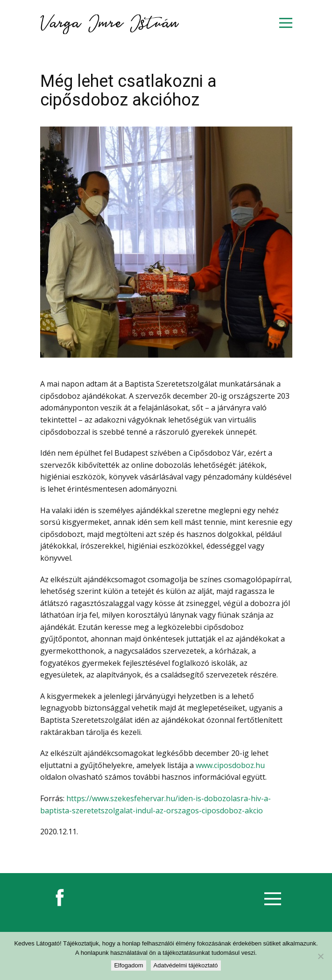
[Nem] (320, 956)
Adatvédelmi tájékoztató (186, 965)
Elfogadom (128, 965)
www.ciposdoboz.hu (230, 765)
